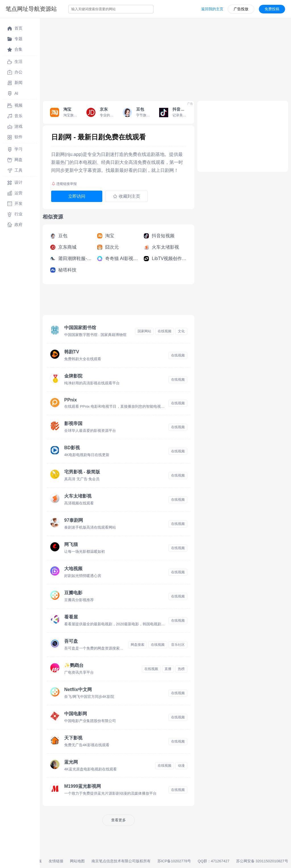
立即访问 (77, 196)
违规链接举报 (64, 184)
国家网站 (144, 331)
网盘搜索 (138, 645)
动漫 (181, 766)
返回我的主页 (212, 9)
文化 (181, 331)
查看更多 (119, 820)
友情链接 (56, 861)
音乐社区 (178, 645)
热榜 (181, 669)
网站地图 (77, 861)
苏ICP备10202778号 (174, 861)
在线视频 (165, 331)
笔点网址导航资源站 (31, 9)
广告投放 (241, 9)
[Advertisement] (165, 58)
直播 (168, 669)
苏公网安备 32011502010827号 (262, 861)
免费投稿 (272, 9)
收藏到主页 (126, 196)
